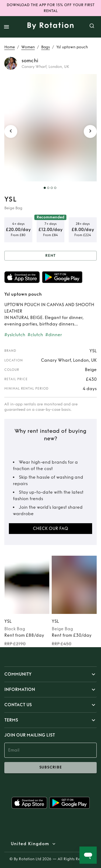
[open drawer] (6, 27)
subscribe (50, 768)
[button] (50, 674)
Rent (50, 256)
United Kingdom (30, 844)
